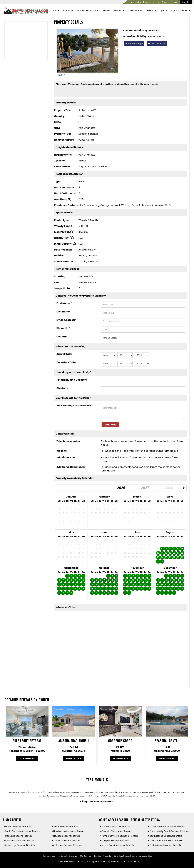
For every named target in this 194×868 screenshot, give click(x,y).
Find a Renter (103, 10)
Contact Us (86, 856)
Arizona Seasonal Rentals (67, 841)
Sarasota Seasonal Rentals (116, 827)
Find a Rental (84, 10)
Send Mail (110, 425)
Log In (186, 2)
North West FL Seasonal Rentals (166, 841)
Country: (62, 337)
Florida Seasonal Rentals (18, 827)
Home (56, 10)
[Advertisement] (26, 41)
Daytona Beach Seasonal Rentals (167, 827)
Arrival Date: (64, 354)
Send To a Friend (157, 44)
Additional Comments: (71, 467)
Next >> (61, 75)
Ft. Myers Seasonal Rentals (115, 841)
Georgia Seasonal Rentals (19, 836)
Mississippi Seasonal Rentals (20, 845)
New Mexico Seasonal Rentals (69, 831)
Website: (62, 451)
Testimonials (136, 10)
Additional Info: (66, 457)
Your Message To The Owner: (74, 406)
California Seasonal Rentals (68, 845)
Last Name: (64, 312)
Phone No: (63, 328)
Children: (62, 388)
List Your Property (157, 10)
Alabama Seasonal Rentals (19, 841)
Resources (120, 10)
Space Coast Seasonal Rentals (118, 845)
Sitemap (73, 856)
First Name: (64, 303)
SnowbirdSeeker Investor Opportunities (133, 856)
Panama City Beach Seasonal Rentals (169, 831)
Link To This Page (134, 44)
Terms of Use (49, 856)
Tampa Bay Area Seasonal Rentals (120, 836)
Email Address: (66, 320)
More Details (27, 758)
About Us (68, 10)
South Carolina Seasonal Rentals (22, 831)
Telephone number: (69, 441)
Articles (62, 856)
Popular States (181, 10)
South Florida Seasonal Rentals (166, 836)
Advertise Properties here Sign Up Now (154, 2)
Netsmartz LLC (135, 862)
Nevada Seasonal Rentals (67, 836)
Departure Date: (66, 362)
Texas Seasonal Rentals (66, 827)
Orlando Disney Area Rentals (116, 831)
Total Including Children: (72, 380)
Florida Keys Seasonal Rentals (165, 845)
